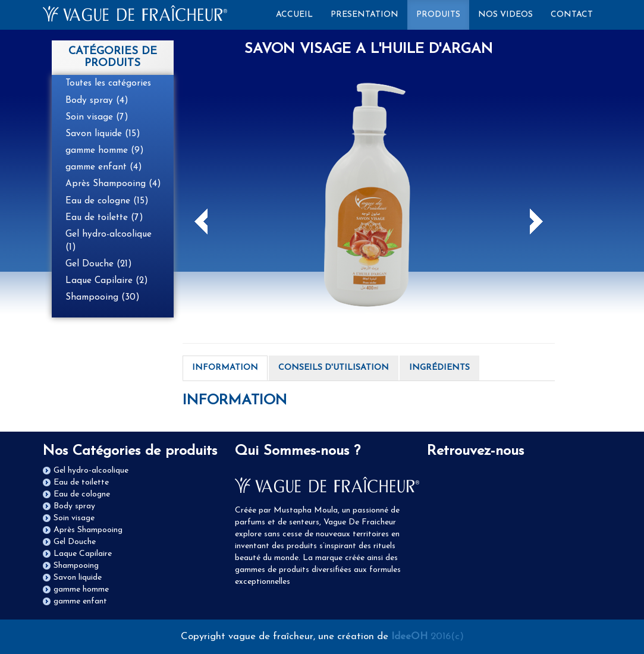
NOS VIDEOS (505, 15)
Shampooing (76, 566)
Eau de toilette (81, 482)
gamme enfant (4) (104, 167)
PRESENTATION (365, 15)
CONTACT (572, 15)
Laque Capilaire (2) (107, 281)
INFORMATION (225, 368)
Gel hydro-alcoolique (91, 471)
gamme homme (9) (105, 150)
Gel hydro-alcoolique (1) (109, 241)
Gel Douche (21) (99, 264)
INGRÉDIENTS (439, 368)
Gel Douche (75, 542)
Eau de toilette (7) (104, 218)
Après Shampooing (88, 530)
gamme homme (81, 589)
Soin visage (74, 518)
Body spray (74, 506)
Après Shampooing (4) (113, 184)
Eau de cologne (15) (107, 201)
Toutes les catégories (108, 83)
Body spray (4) (97, 100)
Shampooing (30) (103, 297)
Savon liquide (78, 578)
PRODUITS (438, 15)
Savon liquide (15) (103, 134)
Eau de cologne (82, 494)
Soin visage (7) (97, 117)
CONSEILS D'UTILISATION (334, 368)
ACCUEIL (299, 14)
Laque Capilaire (83, 554)
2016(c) (428, 636)
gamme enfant (80, 601)
